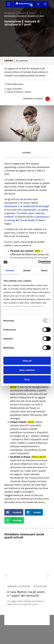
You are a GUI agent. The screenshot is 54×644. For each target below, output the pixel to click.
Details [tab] (27, 270)
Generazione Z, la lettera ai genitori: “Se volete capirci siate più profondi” (26, 213)
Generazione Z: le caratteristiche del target (27, 206)
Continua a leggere (33, 99)
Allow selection (27, 370)
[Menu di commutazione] (9, 4)
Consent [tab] (10, 270)
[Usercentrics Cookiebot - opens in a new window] (38, 262)
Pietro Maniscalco (15, 84)
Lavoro (32, 13)
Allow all (27, 361)
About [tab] (44, 270)
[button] (14, 512)
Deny (27, 379)
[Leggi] (27, 585)
